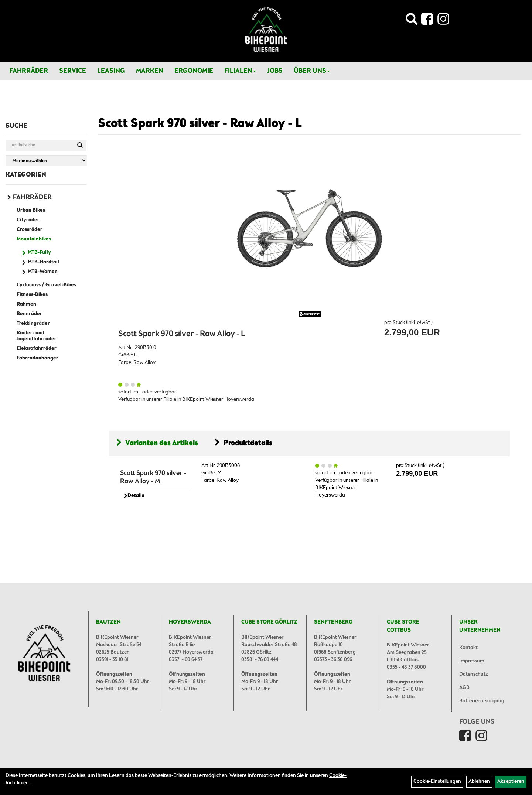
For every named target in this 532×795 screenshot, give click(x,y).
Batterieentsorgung (482, 701)
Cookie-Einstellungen (437, 782)
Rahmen (26, 304)
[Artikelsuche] (412, 21)
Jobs (275, 71)
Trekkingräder (33, 323)
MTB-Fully (39, 253)
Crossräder (30, 230)
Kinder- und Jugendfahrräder (37, 336)
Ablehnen (479, 782)
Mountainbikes (34, 239)
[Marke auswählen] (46, 161)
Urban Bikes (31, 210)
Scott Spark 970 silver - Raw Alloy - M (153, 477)
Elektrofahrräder (37, 349)
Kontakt (468, 648)
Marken (150, 71)
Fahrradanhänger (37, 358)
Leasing (111, 71)
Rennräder (29, 314)
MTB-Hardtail (43, 262)
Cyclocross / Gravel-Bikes (46, 285)
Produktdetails (243, 443)
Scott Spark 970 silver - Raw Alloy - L (200, 124)
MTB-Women (43, 272)
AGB (464, 688)
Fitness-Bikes (32, 295)
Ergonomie (194, 71)
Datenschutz (474, 674)
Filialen (240, 71)
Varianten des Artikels (157, 443)
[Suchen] (80, 146)
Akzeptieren (511, 782)
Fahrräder (29, 71)
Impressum (472, 661)
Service (73, 71)
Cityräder (28, 220)
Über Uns (312, 71)
